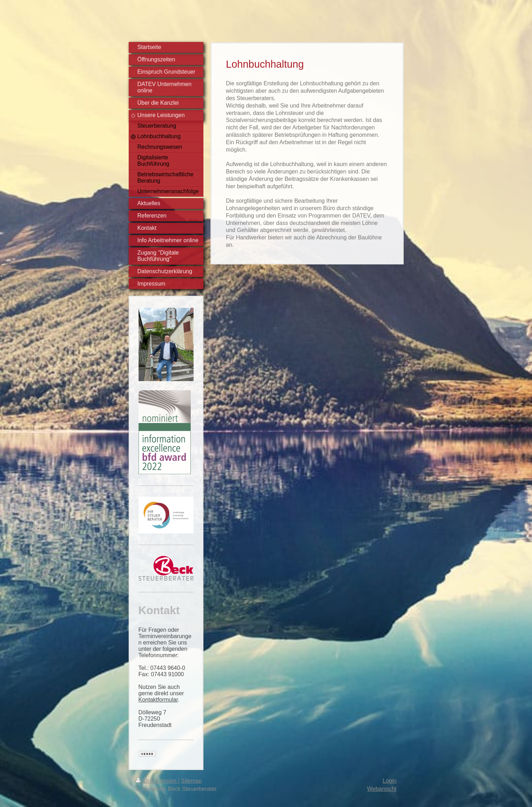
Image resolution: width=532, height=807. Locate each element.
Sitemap (191, 781)
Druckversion (157, 781)
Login (389, 781)
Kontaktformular (158, 700)
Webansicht (382, 789)
